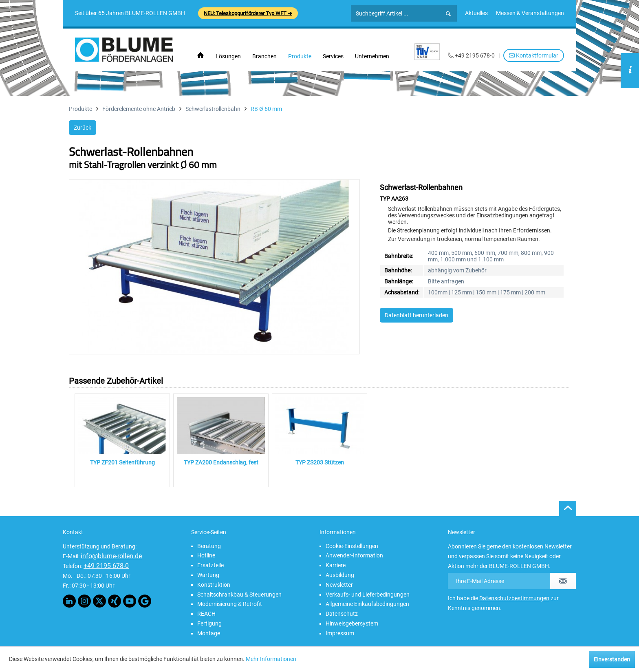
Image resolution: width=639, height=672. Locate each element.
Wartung (208, 575)
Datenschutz (342, 614)
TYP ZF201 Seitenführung (122, 462)
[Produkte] (300, 56)
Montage (209, 633)
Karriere (336, 565)
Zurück (83, 128)
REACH (206, 614)
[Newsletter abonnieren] (563, 581)
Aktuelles (476, 13)
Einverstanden (612, 659)
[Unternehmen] (372, 56)
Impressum (340, 633)
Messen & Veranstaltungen (530, 13)
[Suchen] (448, 14)
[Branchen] (264, 56)
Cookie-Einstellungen (352, 546)
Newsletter (339, 585)
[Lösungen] (228, 56)
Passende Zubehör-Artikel (116, 381)
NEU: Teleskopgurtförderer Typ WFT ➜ (248, 13)
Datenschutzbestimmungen (514, 598)
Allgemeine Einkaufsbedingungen (367, 604)
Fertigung (209, 623)
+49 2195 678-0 (106, 566)
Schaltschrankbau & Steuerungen (239, 595)
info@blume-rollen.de (111, 556)
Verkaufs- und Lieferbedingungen (368, 595)
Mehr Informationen (271, 659)
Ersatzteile (210, 565)
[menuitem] (476, 13)
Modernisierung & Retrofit (230, 604)
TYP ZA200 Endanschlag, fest (221, 462)
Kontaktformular (534, 55)
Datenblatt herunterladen (416, 315)
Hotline (206, 555)
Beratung (209, 546)
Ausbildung (340, 575)
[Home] (201, 56)
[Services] (333, 56)
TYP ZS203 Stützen (320, 462)
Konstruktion (214, 585)
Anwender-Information (354, 555)
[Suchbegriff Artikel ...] (404, 13)
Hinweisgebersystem (352, 623)
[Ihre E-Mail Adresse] (499, 581)
